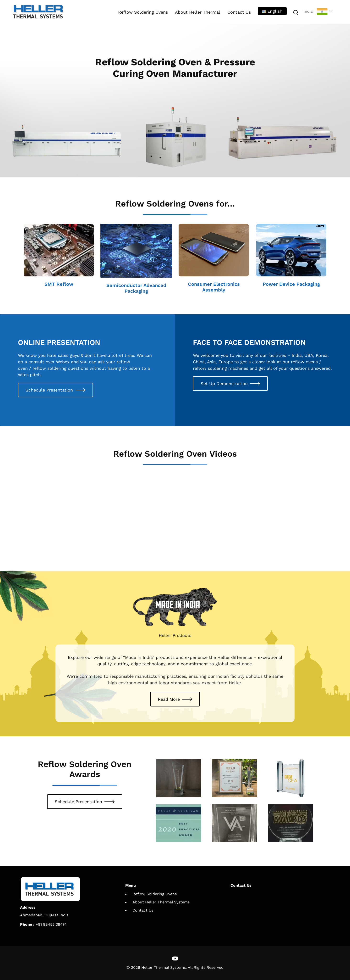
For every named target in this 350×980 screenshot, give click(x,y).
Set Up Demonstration (224, 384)
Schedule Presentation (49, 390)
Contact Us (239, 12)
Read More (169, 699)
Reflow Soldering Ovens (143, 12)
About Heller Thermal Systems (161, 902)
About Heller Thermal (198, 12)
